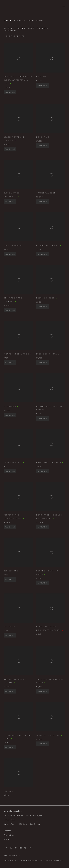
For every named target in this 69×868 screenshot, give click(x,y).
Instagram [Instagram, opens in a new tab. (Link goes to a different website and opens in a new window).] (11, 848)
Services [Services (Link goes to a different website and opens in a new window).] (7, 831)
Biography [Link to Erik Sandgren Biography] (43, 28)
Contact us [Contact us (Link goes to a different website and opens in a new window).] (9, 835)
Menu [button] (64, 7)
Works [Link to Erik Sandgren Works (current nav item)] (21, 28)
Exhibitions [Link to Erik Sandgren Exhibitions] (10, 31)
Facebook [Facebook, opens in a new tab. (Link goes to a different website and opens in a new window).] (6, 848)
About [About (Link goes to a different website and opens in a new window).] (6, 839)
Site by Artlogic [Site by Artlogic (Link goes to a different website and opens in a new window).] (54, 860)
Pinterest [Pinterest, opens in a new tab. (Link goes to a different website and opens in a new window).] (16, 848)
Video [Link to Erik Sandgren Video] (31, 28)
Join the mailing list (21, 848)
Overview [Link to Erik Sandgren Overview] (9, 28)
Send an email (25, 848)
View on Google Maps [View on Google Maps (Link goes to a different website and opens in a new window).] (30, 848)
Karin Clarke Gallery (11, 7)
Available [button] (10, 97)
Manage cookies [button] (12, 856)
